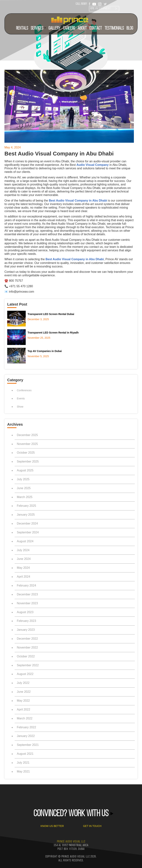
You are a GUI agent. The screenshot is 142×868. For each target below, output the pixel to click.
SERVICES (38, 28)
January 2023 (26, 630)
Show (20, 407)
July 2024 (23, 550)
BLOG (130, 28)
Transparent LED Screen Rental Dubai (51, 314)
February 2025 (26, 506)
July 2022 (23, 683)
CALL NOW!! (81, 4)
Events (21, 398)
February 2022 (26, 727)
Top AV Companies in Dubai (45, 351)
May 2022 (23, 701)
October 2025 (26, 453)
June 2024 (24, 559)
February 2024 (26, 585)
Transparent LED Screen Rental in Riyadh (53, 333)
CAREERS (69, 28)
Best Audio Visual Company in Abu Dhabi (78, 201)
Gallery (54, 28)
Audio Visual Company (93, 165)
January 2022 (26, 736)
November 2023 (27, 603)
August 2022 (25, 674)
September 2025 (28, 461)
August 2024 (25, 541)
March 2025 (25, 497)
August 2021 (25, 754)
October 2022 (26, 656)
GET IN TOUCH (92, 826)
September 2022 (28, 665)
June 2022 (24, 692)
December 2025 (27, 435)
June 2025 (24, 488)
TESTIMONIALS (114, 28)
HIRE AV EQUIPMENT (100, 9)
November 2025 (27, 444)
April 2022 (23, 709)
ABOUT (82, 28)
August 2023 (25, 612)
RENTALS (22, 28)
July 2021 (23, 763)
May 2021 (23, 771)
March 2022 (25, 718)
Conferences (24, 390)
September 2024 (28, 532)
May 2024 (23, 568)
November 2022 (27, 647)
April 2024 (23, 577)
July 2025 (23, 479)
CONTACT (96, 28)
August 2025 (25, 470)
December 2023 (27, 594)
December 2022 (27, 639)
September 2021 (28, 745)
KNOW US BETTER (52, 826)
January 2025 (26, 515)
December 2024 (27, 523)
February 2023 (26, 621)
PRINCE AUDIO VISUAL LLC (71, 842)
